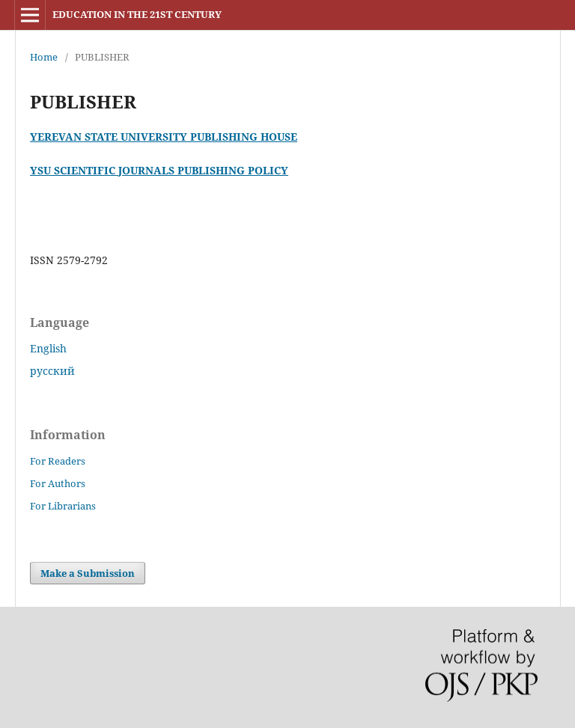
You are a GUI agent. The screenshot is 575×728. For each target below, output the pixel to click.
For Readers (58, 461)
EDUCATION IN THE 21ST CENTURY (137, 14)
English (48, 348)
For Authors (58, 483)
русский (52, 371)
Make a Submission (88, 573)
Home (44, 57)
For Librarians (63, 506)
